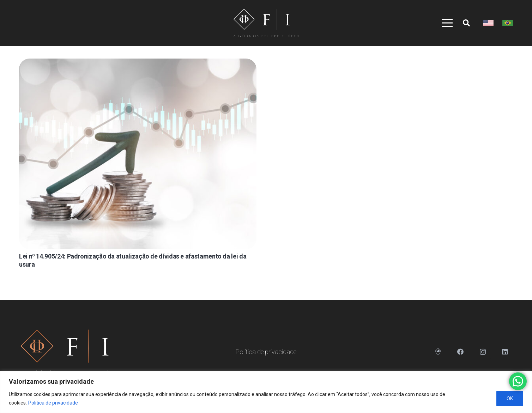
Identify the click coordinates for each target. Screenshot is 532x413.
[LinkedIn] (505, 352)
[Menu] (445, 23)
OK (510, 399)
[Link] (266, 23)
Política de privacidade (53, 403)
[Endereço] (438, 352)
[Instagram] (483, 352)
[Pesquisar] (466, 23)
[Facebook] (461, 352)
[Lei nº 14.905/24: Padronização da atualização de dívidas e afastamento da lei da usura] (138, 154)
